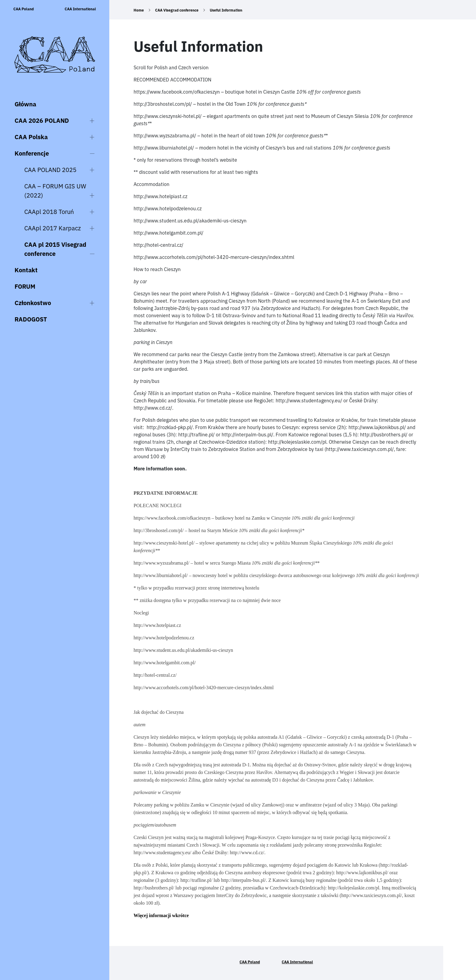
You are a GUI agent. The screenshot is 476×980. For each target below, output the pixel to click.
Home (139, 10)
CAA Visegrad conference (177, 10)
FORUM (25, 286)
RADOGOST (31, 319)
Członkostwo (33, 303)
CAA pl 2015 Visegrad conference (55, 249)
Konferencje (32, 153)
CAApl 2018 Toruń (49, 212)
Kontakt (26, 270)
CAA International (80, 9)
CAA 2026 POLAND (42, 120)
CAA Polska (31, 137)
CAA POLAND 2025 (50, 170)
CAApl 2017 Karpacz (53, 228)
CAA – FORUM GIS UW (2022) (55, 191)
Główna (25, 104)
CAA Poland (24, 9)
